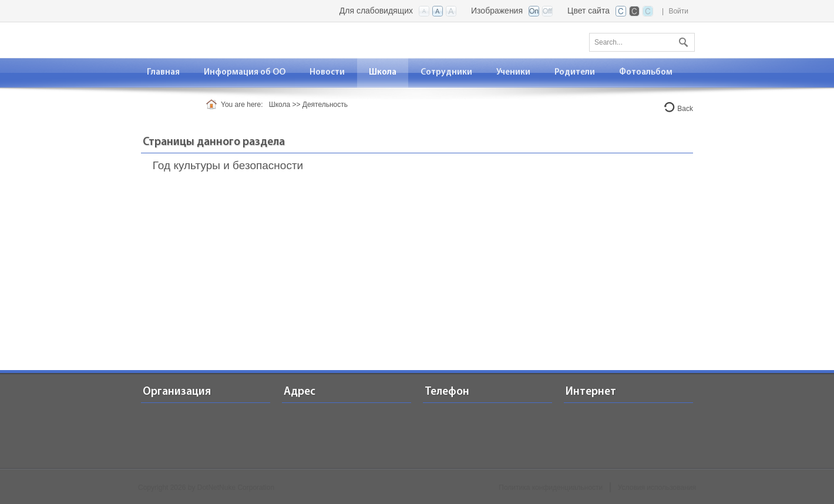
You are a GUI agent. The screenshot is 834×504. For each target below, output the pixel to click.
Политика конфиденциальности (551, 488)
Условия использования (657, 488)
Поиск (682, 40)
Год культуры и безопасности (228, 165)
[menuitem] (245, 73)
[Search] (642, 42)
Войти (678, 11)
